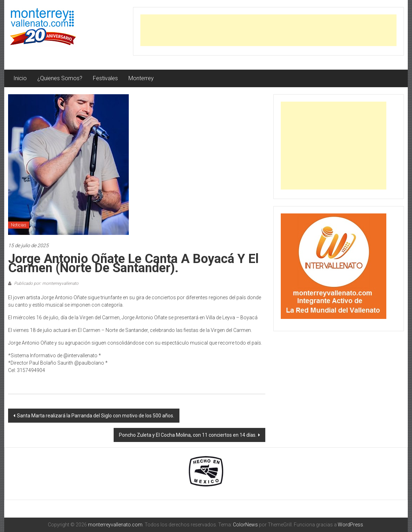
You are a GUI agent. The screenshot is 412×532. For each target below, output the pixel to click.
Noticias (19, 225)
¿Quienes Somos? (60, 78)
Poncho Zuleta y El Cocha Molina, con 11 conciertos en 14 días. (188, 435)
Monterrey (141, 78)
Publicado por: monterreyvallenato (46, 283)
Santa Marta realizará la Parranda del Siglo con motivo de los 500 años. (96, 416)
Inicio (20, 78)
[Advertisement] (268, 30)
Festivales (105, 78)
